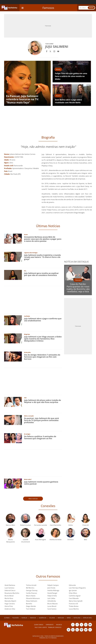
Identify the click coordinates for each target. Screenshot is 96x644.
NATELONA (77, 618)
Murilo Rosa (9, 598)
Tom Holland (31, 609)
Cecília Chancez (31, 593)
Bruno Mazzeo (53, 604)
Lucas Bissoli (52, 606)
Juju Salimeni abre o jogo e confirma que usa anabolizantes (43, 320)
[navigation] (22, 8)
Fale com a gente (41, 627)
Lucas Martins (74, 609)
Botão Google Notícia (73, 630)
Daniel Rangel (52, 593)
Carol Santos (52, 609)
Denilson (71, 540)
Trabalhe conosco (55, 627)
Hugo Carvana (10, 604)
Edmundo (72, 585)
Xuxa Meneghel (40, 540)
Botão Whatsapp (73, 625)
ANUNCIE (59, 625)
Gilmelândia (52, 601)
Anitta (71, 525)
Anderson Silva (10, 609)
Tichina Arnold (31, 585)
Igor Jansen (73, 590)
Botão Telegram (69, 630)
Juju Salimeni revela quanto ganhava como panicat (41, 483)
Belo (86, 540)
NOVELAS (24, 618)
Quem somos (39, 625)
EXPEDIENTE (50, 625)
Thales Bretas (74, 606)
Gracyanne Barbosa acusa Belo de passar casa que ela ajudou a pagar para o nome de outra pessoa (43, 239)
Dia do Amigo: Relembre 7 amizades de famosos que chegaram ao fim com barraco (42, 357)
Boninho (29, 604)
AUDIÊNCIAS (43, 618)
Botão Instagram (86, 625)
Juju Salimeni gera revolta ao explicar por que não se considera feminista (41, 274)
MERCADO (61, 618)
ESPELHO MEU (87, 618)
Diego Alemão (31, 606)
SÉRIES (69, 618)
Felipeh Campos (53, 585)
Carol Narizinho (55, 525)
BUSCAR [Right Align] (91, 8)
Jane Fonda (51, 588)
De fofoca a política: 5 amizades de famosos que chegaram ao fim (40, 437)
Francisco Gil (73, 604)
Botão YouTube (90, 625)
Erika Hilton (73, 593)
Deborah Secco (10, 590)
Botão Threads (90, 630)
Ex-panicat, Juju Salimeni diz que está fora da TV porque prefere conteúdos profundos (41, 420)
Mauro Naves (31, 596)
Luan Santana (9, 588)
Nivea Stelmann (32, 601)
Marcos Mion (10, 525)
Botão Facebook (77, 625)
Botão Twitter (81, 625)
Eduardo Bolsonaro (33, 598)
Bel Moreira (30, 588)
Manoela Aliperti (10, 601)
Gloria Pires (9, 606)
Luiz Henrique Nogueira (77, 588)
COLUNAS (52, 618)
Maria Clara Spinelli (76, 601)
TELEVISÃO (16, 618)
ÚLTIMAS (7, 618)
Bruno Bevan (9, 596)
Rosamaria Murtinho (12, 593)
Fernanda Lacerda (40, 525)
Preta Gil (86, 525)
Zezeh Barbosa (10, 585)
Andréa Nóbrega (53, 590)
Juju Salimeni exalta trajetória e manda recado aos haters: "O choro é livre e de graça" (42, 257)
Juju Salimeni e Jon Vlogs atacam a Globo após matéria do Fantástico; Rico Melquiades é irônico (43, 339)
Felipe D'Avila (52, 596)
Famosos (48, 8)
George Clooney (32, 590)
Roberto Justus (25, 525)
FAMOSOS (33, 618)
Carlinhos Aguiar (75, 596)
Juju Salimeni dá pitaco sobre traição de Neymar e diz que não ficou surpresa (43, 401)
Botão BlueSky (86, 630)
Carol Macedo (74, 598)
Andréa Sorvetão (56, 540)
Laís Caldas (51, 598)
